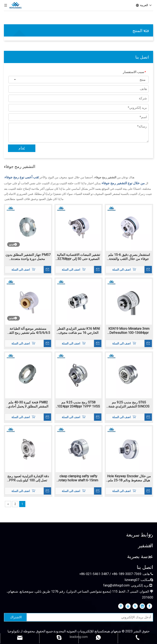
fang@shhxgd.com (116, 585)
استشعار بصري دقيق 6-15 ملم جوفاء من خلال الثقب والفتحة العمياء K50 (129, 257)
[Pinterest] (121, 606)
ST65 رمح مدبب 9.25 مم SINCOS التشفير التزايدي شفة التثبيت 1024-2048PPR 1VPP (129, 404)
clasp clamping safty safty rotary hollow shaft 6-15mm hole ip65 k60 (78, 478)
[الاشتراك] (15, 617)
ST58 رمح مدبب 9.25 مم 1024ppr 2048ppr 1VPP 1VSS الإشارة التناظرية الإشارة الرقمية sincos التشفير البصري (78, 404)
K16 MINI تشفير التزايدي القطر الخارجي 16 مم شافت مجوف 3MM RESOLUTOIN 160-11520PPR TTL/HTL (78, 331)
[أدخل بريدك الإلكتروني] (91, 617)
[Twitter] (135, 606)
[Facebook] (149, 606)
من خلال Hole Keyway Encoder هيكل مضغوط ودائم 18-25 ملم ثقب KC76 (129, 478)
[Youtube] (128, 606)
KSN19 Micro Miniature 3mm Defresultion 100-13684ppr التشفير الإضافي (129, 331)
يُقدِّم (22, 148)
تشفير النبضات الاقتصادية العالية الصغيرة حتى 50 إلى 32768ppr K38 (78, 257)
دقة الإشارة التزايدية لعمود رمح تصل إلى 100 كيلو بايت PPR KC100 (28, 478)
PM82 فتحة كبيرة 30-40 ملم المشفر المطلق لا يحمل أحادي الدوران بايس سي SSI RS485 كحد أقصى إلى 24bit (28, 404)
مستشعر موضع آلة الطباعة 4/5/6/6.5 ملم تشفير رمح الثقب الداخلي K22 (28, 331)
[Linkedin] (142, 606)
